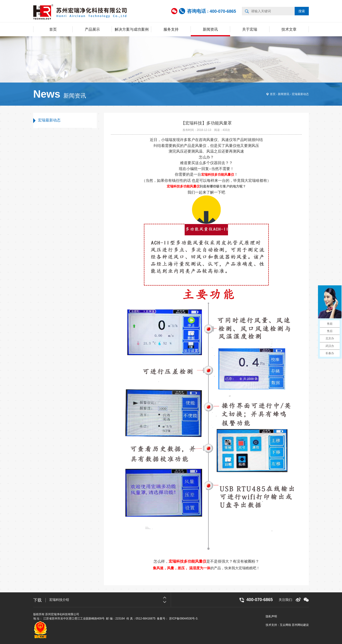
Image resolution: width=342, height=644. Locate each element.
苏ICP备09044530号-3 (183, 619)
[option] (110, 600)
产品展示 (92, 29)
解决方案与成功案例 (132, 29)
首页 (53, 29)
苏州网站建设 (300, 625)
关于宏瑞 (250, 29)
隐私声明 (271, 616)
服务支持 (171, 29)
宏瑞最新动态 (300, 94)
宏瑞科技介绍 (59, 600)
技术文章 (289, 29)
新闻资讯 (210, 29)
